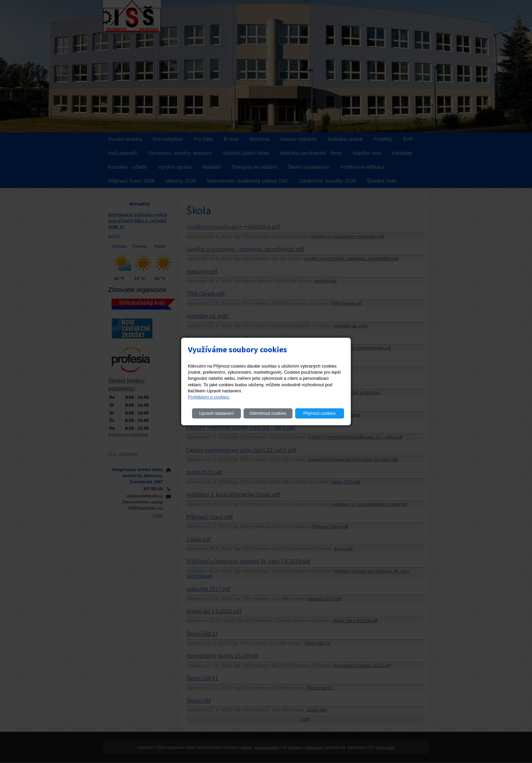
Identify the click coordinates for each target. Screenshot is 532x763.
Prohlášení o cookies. (209, 397)
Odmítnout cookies (268, 413)
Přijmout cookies (319, 413)
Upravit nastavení (216, 413)
